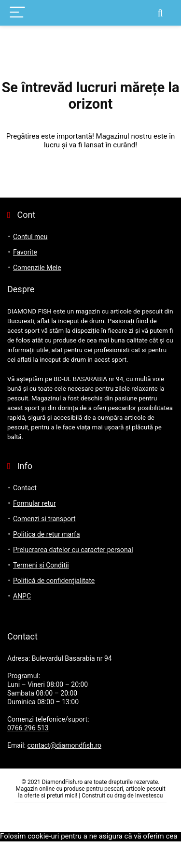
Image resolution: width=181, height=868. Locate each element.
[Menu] (17, 13)
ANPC (22, 596)
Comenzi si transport (44, 519)
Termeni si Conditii (41, 565)
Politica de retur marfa (47, 534)
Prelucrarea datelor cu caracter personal (73, 550)
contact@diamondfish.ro (65, 745)
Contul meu (30, 237)
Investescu (149, 796)
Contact (25, 488)
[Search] (160, 13)
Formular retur (35, 503)
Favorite (25, 252)
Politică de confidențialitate (54, 581)
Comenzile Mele (37, 268)
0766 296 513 (28, 728)
